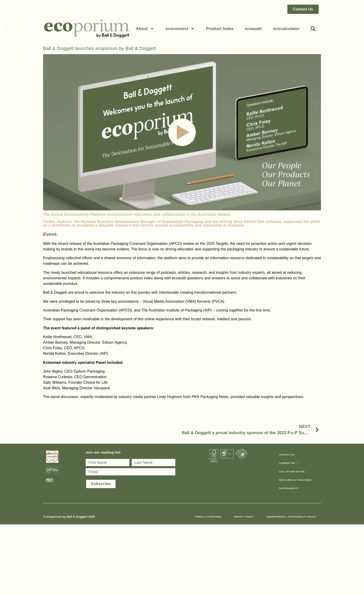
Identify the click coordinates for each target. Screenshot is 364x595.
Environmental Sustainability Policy (291, 517)
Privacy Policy (244, 517)
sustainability (289, 488)
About (145, 29)
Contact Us (287, 455)
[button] (313, 29)
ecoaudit (253, 29)
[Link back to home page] (87, 29)
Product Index (220, 29)
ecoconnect (180, 29)
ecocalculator (287, 29)
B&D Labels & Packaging (295, 480)
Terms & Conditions (208, 517)
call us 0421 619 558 (292, 472)
